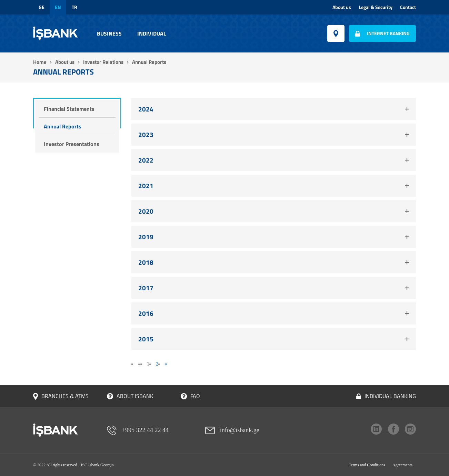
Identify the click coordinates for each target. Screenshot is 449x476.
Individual (152, 33)
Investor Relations (103, 62)
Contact (408, 7)
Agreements (402, 465)
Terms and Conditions (367, 465)
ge (42, 7)
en (58, 7)
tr (74, 7)
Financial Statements (69, 109)
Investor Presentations (72, 144)
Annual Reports (63, 126)
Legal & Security (376, 7)
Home (40, 62)
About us (342, 7)
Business (109, 33)
